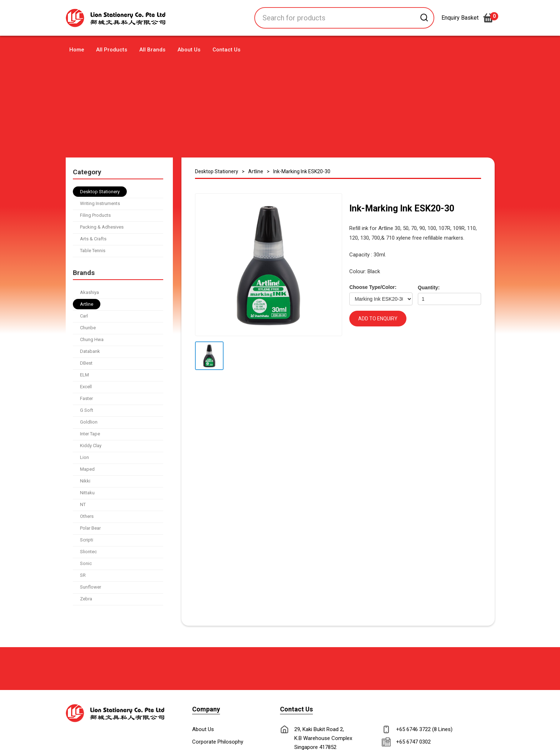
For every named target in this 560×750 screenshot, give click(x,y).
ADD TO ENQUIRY (378, 319)
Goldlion (89, 422)
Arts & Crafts (93, 239)
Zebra (86, 599)
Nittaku (87, 493)
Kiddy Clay (91, 446)
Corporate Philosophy (218, 742)
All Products (112, 50)
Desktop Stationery (100, 192)
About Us (189, 50)
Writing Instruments (100, 203)
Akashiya (89, 292)
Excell (86, 387)
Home (77, 50)
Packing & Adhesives (102, 227)
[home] (130, 18)
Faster (86, 398)
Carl (84, 316)
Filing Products (95, 215)
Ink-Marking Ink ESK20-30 (302, 171)
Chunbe (88, 328)
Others (87, 516)
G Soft (87, 410)
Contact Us (226, 50)
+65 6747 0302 (413, 742)
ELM (84, 375)
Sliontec (88, 552)
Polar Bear (90, 528)
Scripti (87, 540)
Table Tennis (93, 251)
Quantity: (429, 287)
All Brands (152, 50)
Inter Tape (90, 434)
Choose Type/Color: (373, 287)
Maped (87, 469)
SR (83, 575)
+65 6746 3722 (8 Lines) (424, 729)
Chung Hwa (92, 339)
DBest (86, 363)
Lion (84, 457)
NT (83, 504)
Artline (87, 304)
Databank (90, 351)
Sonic (86, 563)
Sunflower (91, 587)
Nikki (85, 481)
